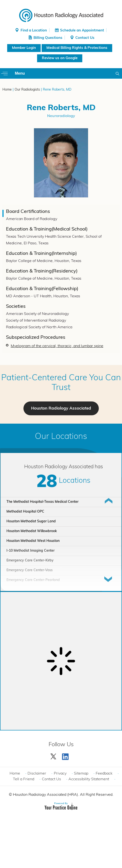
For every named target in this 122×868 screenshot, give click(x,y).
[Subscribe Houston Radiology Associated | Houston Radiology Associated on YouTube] (66, 755)
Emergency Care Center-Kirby (30, 561)
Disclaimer (37, 774)
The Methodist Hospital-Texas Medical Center (42, 502)
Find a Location (34, 31)
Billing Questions (48, 38)
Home (7, 90)
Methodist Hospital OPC (25, 512)
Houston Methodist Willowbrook (32, 531)
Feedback (104, 774)
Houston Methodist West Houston (33, 541)
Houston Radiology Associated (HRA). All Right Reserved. (63, 795)
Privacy (60, 774)
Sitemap (81, 774)
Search (118, 73)
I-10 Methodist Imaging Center (30, 551)
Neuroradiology (61, 116)
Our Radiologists (27, 90)
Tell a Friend (24, 779)
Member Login (24, 48)
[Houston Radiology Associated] (61, 15)
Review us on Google (60, 58)
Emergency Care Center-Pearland (33, 580)
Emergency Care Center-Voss (30, 570)
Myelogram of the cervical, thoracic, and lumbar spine (57, 346)
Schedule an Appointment (82, 31)
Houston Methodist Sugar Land (31, 521)
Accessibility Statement (89, 779)
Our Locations (61, 437)
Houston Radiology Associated (61, 408)
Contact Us (85, 38)
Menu (20, 73)
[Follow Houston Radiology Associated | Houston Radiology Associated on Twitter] (54, 755)
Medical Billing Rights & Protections (77, 48)
